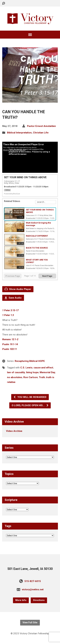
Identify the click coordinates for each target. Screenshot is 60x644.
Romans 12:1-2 (10, 339)
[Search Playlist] (46, 202)
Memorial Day (47, 372)
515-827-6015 (33, 581)
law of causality (16, 372)
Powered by (12, 194)
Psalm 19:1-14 (10, 344)
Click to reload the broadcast (14, 150)
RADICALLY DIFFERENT (37, 236)
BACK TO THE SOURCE (37, 248)
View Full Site (30, 623)
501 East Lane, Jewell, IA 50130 (30, 569)
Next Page (47, 276)
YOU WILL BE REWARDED (30, 397)
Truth (42, 377)
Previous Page (13, 276)
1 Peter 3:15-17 (10, 310)
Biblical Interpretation (19, 133)
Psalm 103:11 (10, 349)
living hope (32, 372)
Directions (39, 600)
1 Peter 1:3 (8, 315)
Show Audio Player (18, 289)
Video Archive (14, 431)
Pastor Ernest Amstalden (41, 126)
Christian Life (41, 133)
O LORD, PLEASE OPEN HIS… (30, 405)
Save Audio (13, 298)
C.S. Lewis (26, 368)
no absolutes (15, 377)
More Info (21, 600)
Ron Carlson (31, 377)
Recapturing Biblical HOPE (30, 361)
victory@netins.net (33, 589)
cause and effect (43, 368)
